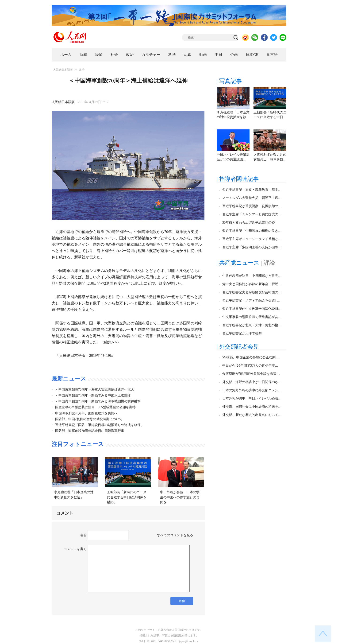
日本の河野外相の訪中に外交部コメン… (252, 390)
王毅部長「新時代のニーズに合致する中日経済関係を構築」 (127, 497)
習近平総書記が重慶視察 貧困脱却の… (252, 206)
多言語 (272, 55)
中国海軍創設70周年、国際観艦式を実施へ (86, 413)
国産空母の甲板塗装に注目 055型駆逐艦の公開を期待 (95, 407)
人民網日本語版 (63, 70)
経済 (99, 55)
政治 (130, 55)
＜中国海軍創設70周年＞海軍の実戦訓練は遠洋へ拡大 (95, 390)
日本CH (252, 55)
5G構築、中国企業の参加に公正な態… (251, 357)
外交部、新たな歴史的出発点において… (252, 415)
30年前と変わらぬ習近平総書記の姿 (249, 223)
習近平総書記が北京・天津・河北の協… (252, 325)
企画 (234, 55)
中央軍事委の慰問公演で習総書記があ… (252, 317)
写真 (188, 55)
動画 (203, 55)
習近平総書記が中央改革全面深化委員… (252, 309)
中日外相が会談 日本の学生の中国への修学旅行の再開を (180, 497)
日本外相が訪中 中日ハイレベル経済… (252, 398)
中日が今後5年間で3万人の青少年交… (250, 366)
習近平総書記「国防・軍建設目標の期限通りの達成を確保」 (100, 425)
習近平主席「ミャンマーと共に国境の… (252, 214)
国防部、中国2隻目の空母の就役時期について (89, 419)
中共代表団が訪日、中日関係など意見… (252, 276)
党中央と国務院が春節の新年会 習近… (252, 284)
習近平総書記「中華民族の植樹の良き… (252, 231)
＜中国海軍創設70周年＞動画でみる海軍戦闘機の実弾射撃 (98, 401)
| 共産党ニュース (238, 263)
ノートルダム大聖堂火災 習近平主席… (252, 198)
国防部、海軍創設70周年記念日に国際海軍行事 (90, 431)
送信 (182, 601)
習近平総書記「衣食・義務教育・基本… (252, 190)
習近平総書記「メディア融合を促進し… (252, 301)
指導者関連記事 (239, 179)
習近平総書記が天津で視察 (242, 333)
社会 (114, 55)
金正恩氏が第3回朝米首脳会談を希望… (251, 374)
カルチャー (151, 55)
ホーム (66, 55)
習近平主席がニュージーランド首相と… (252, 239)
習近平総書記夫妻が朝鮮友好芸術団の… (252, 292)
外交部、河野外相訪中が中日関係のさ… (252, 382)
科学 (172, 55)
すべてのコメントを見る (175, 535)
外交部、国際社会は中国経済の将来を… (252, 407)
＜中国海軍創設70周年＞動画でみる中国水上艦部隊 (93, 395)
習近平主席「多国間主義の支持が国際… (252, 247)
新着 (83, 55)
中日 (219, 55)
